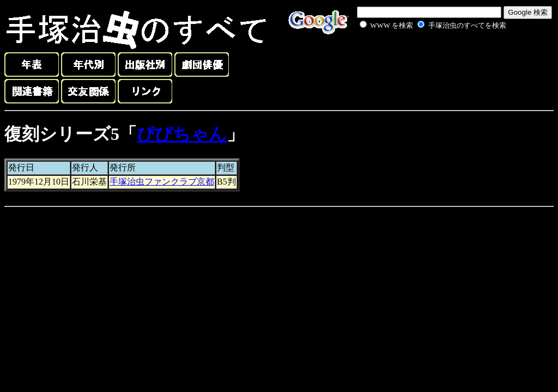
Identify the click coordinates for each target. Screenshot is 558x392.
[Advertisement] (421, 57)
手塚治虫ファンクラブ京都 (162, 182)
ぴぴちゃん (182, 134)
